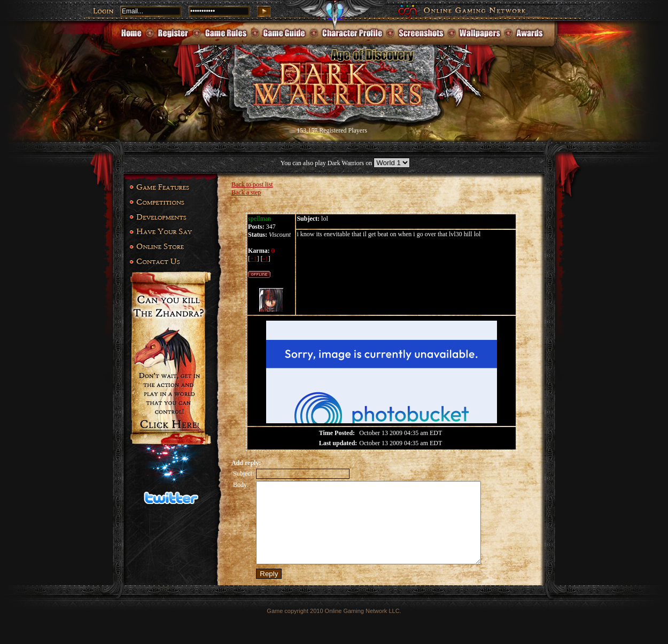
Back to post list (252, 184)
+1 (254, 259)
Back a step (246, 192)
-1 (266, 259)
